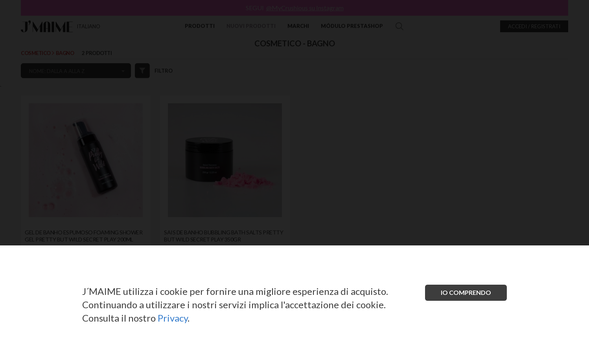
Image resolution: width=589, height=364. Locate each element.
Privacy (173, 318)
